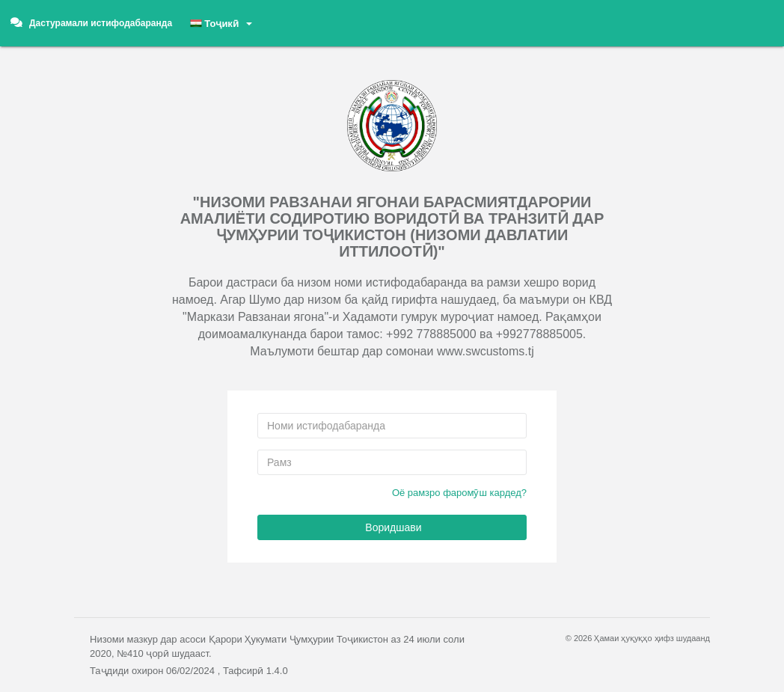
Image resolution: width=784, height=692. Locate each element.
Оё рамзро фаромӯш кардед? (459, 493)
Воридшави (392, 527)
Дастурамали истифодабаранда (91, 23)
